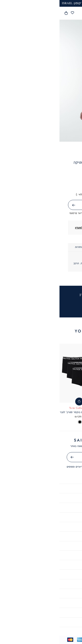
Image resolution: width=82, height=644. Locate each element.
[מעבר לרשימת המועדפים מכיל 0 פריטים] (13, 13)
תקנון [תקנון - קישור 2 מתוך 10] (41, 488)
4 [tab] (34, 136)
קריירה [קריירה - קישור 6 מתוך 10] (41, 527)
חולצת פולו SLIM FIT (62, 412)
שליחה (9, 205)
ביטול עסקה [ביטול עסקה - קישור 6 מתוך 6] (41, 622)
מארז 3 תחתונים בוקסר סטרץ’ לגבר (20, 412)
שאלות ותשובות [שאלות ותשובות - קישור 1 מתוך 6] (41, 574)
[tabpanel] (41, 81)
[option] (70, 422)
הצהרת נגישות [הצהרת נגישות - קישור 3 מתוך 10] (41, 498)
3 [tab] (39, 136)
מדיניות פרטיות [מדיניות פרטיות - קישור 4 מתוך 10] (41, 507)
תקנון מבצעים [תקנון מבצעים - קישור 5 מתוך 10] (41, 517)
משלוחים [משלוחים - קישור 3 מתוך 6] (41, 593)
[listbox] (62, 422)
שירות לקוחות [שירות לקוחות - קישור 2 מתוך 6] (41, 584)
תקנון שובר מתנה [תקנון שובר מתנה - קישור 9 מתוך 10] (41, 555)
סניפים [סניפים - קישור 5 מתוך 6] (41, 612)
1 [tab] (48, 136)
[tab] (57, 247)
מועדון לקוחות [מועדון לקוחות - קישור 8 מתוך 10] (41, 546)
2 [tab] (43, 136)
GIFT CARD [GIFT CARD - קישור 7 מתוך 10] (41, 536)
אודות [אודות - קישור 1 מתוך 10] (41, 479)
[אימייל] (41, 457)
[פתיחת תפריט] (76, 13)
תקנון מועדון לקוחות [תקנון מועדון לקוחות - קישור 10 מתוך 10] (41, 565)
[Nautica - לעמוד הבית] (40, 13)
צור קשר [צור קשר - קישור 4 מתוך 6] (41, 603)
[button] (7, 13)
